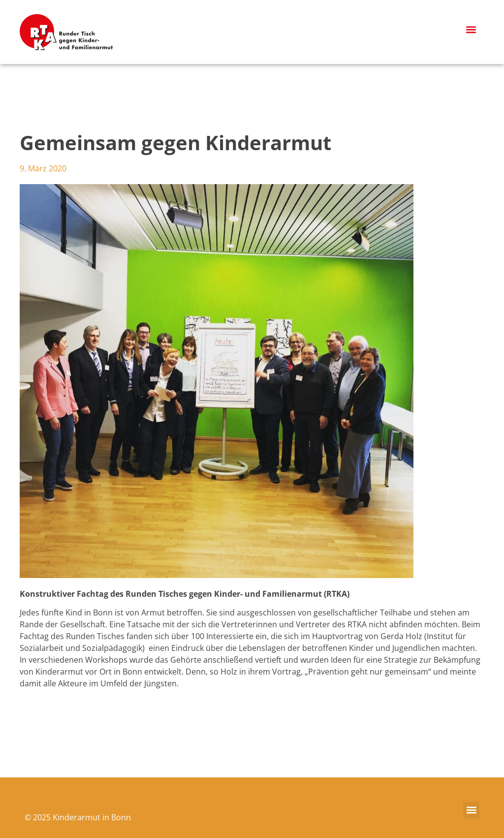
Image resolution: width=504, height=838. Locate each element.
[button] (471, 30)
